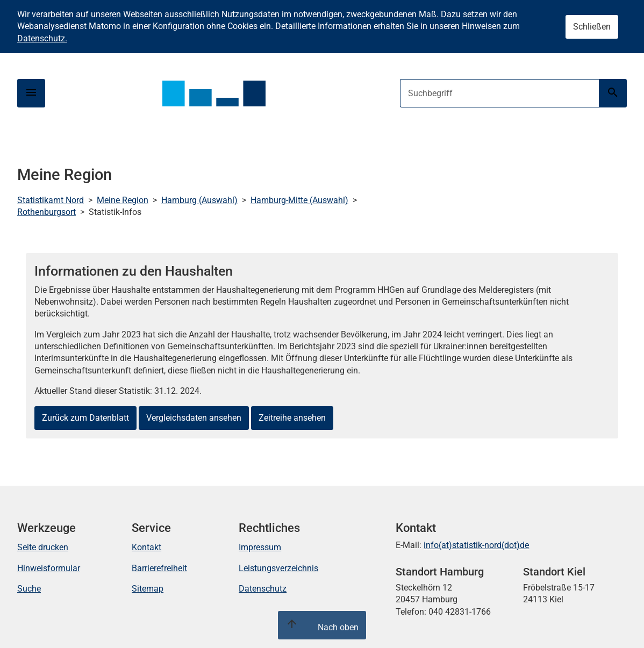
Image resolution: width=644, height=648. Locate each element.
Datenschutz (263, 589)
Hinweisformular (49, 568)
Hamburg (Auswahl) (199, 200)
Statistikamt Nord (51, 200)
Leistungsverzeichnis (278, 568)
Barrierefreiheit (159, 568)
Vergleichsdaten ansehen (194, 418)
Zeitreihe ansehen (292, 418)
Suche (29, 589)
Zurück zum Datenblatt (85, 418)
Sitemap (148, 589)
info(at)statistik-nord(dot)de (476, 545)
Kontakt (146, 547)
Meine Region (123, 200)
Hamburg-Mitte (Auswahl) (299, 200)
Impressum (260, 547)
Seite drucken (43, 547)
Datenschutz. (42, 38)
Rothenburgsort (46, 212)
